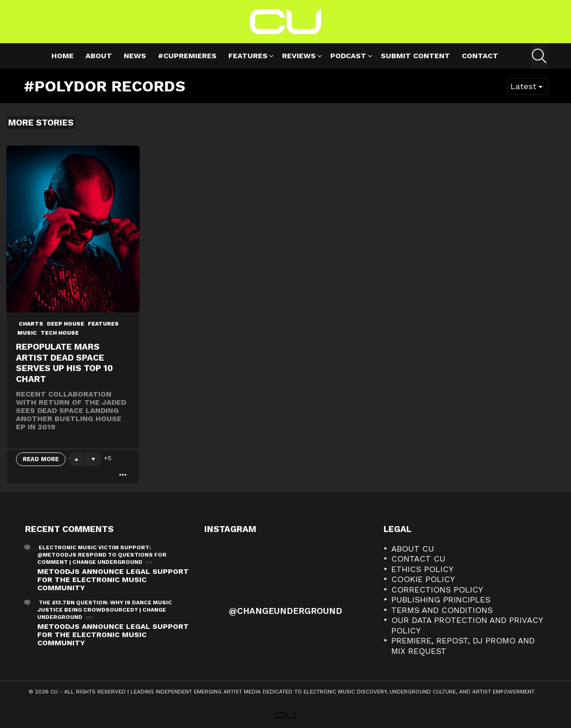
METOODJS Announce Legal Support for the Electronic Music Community (113, 580)
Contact (480, 56)
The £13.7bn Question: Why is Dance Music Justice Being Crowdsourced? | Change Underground (105, 610)
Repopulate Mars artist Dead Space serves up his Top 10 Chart (64, 363)
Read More (41, 459)
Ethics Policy (422, 569)
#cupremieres (187, 56)
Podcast (348, 57)
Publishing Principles (441, 600)
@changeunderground (285, 611)
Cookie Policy (423, 579)
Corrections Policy (437, 590)
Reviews (299, 57)
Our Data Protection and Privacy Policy (467, 625)
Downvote (93, 459)
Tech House (60, 333)
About (99, 56)
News (135, 56)
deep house (66, 324)
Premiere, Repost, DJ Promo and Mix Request (463, 646)
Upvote (76, 459)
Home (63, 56)
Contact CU (418, 559)
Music (27, 333)
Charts (31, 324)
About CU (413, 549)
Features (248, 57)
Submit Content (415, 56)
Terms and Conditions (442, 610)
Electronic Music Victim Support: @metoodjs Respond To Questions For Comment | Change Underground (102, 555)
